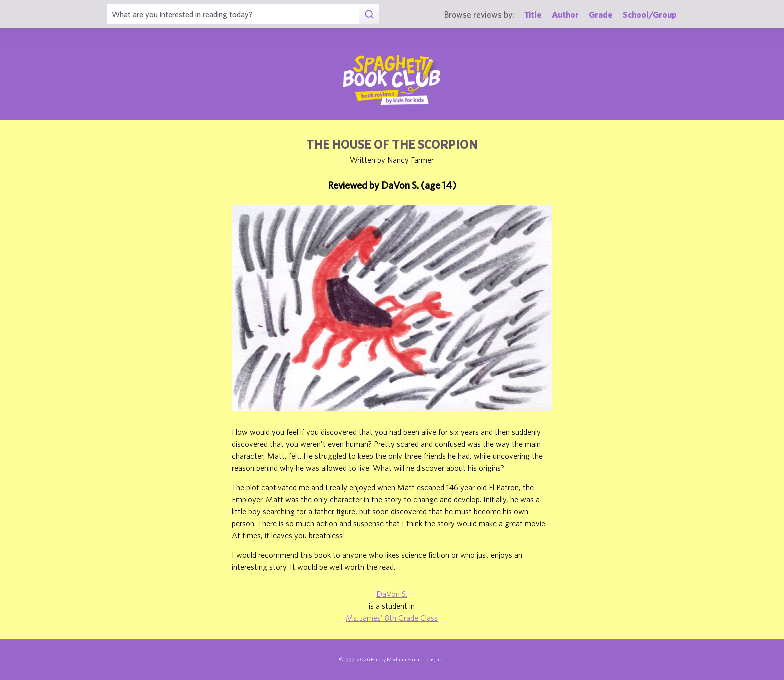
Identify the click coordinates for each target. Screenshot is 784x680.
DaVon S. (392, 594)
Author (565, 14)
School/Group (650, 14)
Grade (601, 14)
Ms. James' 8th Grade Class (392, 618)
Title (533, 14)
